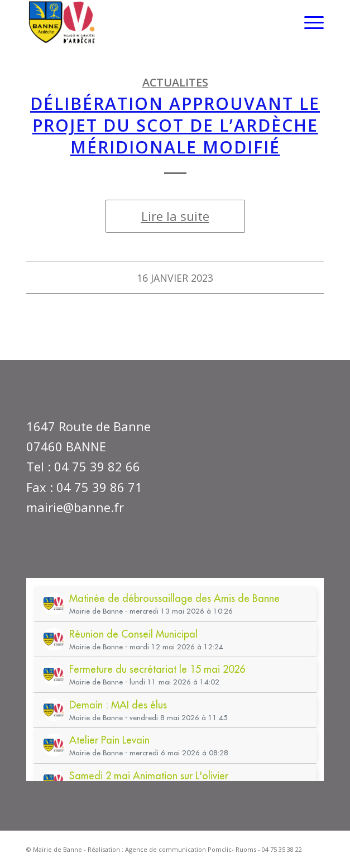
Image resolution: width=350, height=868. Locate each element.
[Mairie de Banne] (145, 22)
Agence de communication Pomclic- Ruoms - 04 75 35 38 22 (214, 849)
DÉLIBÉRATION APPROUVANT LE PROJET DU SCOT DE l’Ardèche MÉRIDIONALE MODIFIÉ (175, 125)
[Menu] (308, 22)
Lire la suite (175, 216)
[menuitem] (308, 22)
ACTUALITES (175, 82)
